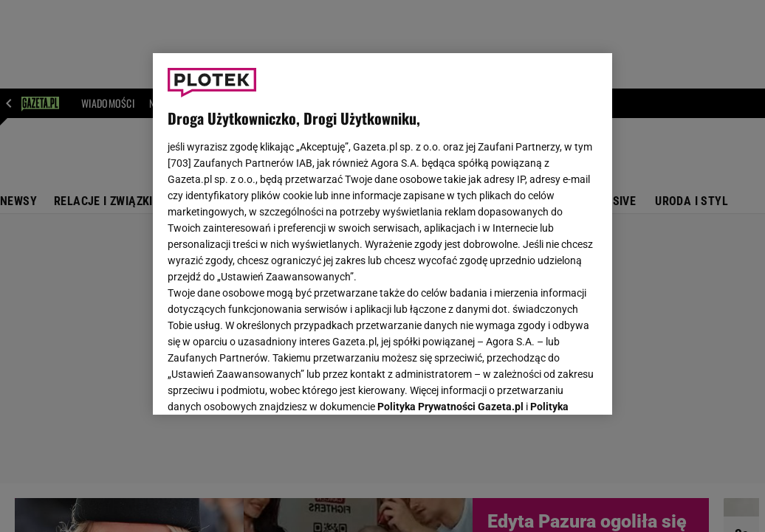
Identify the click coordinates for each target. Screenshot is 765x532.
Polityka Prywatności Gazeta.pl (450, 219)
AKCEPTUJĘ (548, 386)
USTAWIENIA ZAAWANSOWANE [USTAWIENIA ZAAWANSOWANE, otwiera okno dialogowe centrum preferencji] (265, 385)
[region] (382, 234)
